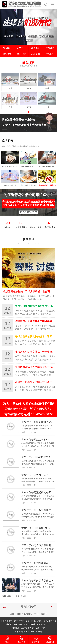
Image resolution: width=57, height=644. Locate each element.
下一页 (15, 596)
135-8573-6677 (29, 212)
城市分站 (21, 54)
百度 (24, 628)
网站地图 (16, 628)
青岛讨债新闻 (41, 614)
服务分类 (7, 54)
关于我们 (21, 48)
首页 (19, 614)
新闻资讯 (50, 48)
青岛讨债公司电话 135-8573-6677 (28, 414)
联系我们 (50, 54)
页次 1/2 (22, 596)
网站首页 (7, 48)
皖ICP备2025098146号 (32, 632)
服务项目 (36, 48)
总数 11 (5, 596)
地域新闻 (36, 54)
